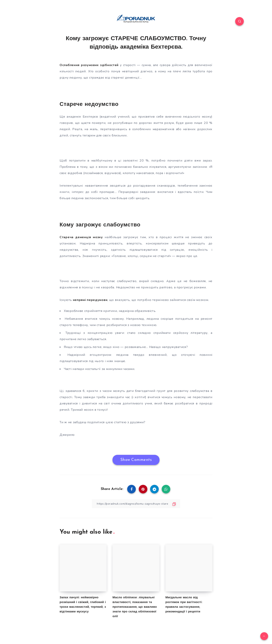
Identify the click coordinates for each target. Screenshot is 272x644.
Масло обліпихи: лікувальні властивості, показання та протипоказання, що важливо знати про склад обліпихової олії (135, 607)
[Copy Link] (136, 504)
